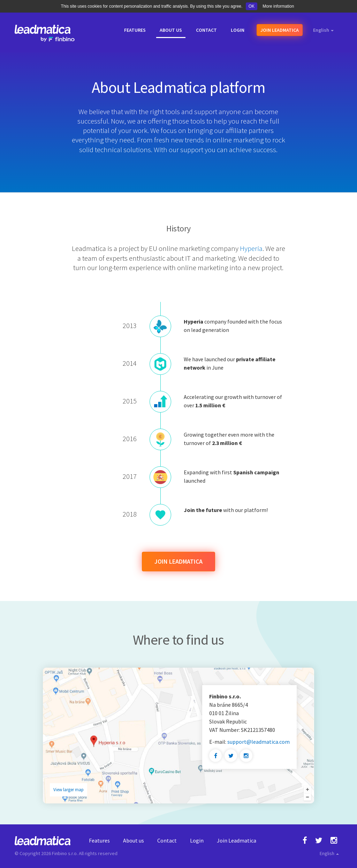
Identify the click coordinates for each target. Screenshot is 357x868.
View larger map (69, 790)
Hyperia (251, 248)
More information (278, 6)
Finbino (59, 853)
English (323, 30)
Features (99, 840)
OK (252, 6)
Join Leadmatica (178, 561)
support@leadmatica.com (259, 742)
